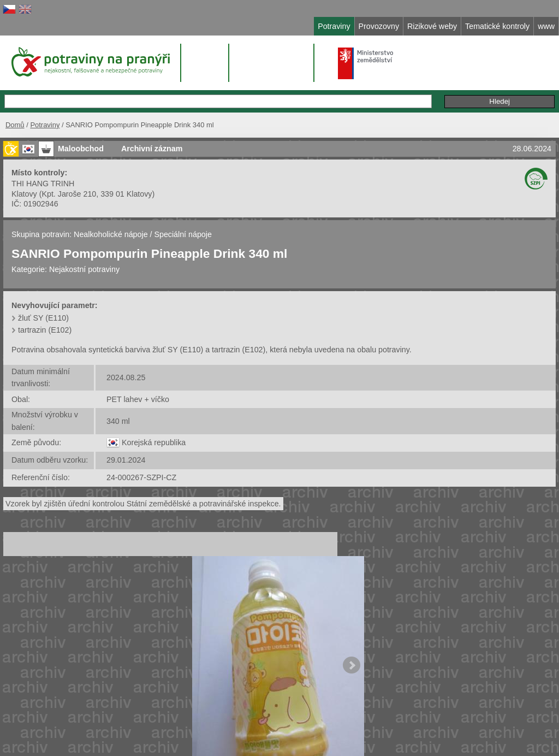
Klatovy (24, 194)
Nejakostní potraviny (84, 269)
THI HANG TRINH (43, 184)
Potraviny (45, 125)
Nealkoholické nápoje (111, 234)
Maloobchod (81, 149)
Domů (15, 125)
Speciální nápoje (183, 234)
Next (352, 665)
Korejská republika (154, 442)
